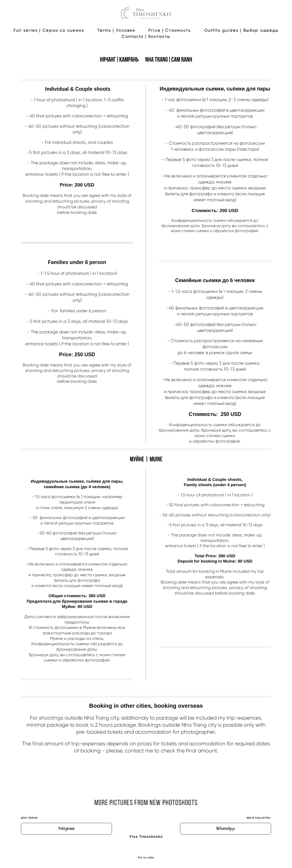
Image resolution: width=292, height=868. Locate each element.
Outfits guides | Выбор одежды (115, 53)
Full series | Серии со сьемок (93, 47)
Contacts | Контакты (190, 53)
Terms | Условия (160, 47)
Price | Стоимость (213, 47)
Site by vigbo (146, 858)
